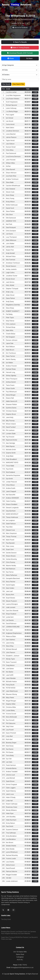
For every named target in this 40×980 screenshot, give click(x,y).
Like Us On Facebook (20, 28)
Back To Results (20, 42)
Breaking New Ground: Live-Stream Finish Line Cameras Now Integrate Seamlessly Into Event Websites (19, 932)
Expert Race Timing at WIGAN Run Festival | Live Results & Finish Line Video (19, 938)
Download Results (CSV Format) (20, 53)
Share (11, 58)
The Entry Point (6, 919)
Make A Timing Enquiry (20, 48)
